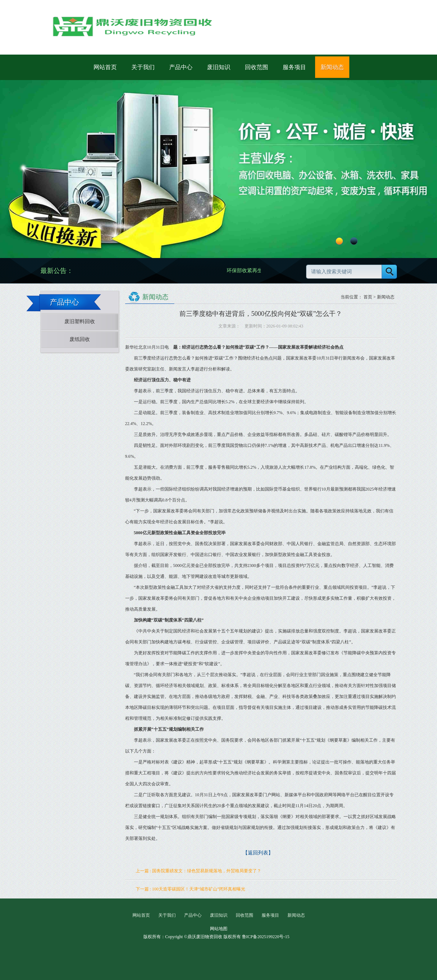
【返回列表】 (258, 853)
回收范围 (257, 67)
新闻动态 (332, 67)
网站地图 (219, 929)
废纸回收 (80, 339)
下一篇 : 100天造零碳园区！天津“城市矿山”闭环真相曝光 (191, 889)
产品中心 (181, 67)
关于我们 (143, 67)
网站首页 (105, 67)
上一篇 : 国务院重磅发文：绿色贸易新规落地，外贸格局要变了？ (198, 871)
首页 (368, 297)
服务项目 (294, 67)
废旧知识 (219, 67)
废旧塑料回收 (80, 322)
